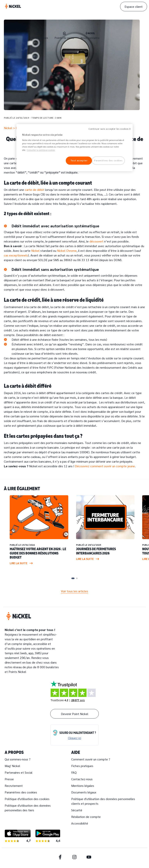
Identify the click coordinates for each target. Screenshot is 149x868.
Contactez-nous (82, 779)
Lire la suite (21, 563)
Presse (9, 779)
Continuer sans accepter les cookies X (110, 129)
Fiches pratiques (82, 766)
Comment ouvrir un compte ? (91, 759)
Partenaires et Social (19, 772)
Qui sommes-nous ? (18, 759)
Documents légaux (84, 792)
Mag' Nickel (12, 766)
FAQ (74, 772)
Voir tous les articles (74, 591)
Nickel (8, 128)
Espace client (134, 7)
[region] (74, 148)
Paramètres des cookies (21, 792)
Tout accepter (79, 161)
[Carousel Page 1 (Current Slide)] (73, 578)
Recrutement (14, 786)
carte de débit (35, 190)
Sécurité (77, 810)
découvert (97, 241)
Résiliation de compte (86, 817)
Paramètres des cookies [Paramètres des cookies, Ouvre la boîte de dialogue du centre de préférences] (108, 161)
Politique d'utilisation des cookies (27, 799)
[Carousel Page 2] (77, 578)
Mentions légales (83, 786)
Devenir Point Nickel (75, 714)
